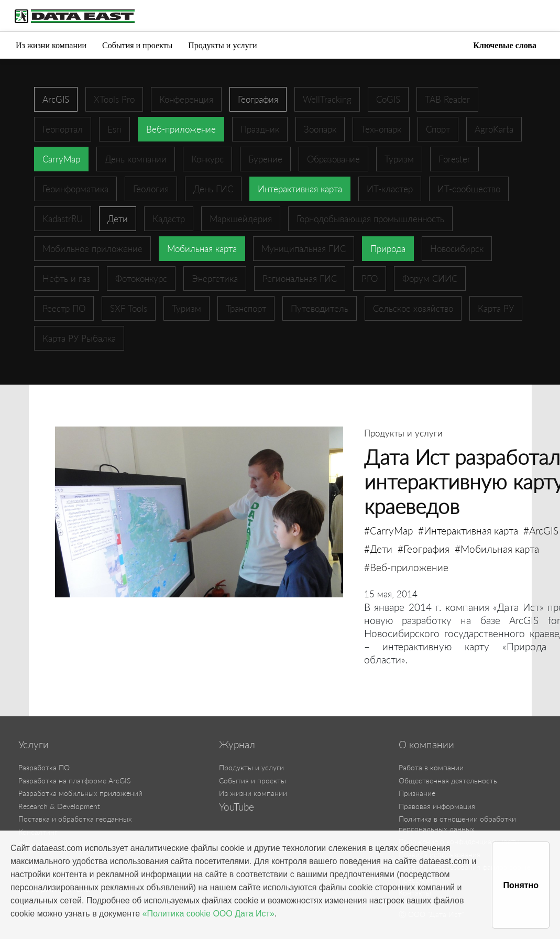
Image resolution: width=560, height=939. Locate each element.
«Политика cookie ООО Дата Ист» (208, 914)
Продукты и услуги (222, 45)
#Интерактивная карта (468, 531)
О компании (426, 745)
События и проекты (137, 45)
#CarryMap (388, 531)
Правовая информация (437, 806)
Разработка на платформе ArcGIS (74, 780)
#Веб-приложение (406, 567)
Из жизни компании (51, 45)
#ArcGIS (541, 531)
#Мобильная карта (497, 549)
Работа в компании (431, 767)
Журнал (237, 745)
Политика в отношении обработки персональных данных (457, 824)
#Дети (378, 549)
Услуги (34, 745)
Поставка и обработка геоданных (75, 819)
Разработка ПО (44, 767)
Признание (417, 793)
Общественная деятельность (448, 780)
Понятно (521, 885)
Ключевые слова (505, 45)
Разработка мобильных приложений (80, 793)
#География (424, 549)
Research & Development (59, 806)
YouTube (237, 807)
